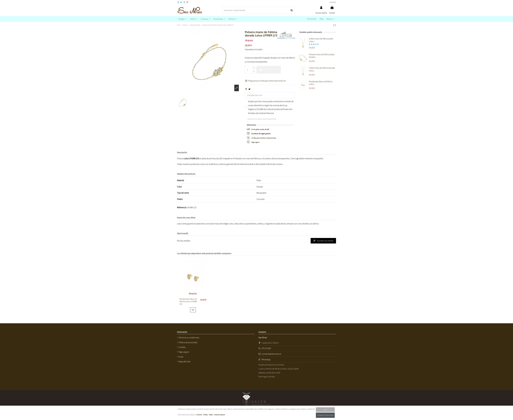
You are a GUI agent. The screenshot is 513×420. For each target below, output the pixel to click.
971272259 (266, 348)
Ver (193, 310)
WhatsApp (266, 359)
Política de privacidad (188, 342)
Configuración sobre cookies (325, 415)
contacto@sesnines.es (271, 354)
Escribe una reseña (323, 241)
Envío (181, 357)
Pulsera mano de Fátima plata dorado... (322, 56)
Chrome (199, 415)
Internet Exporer (220, 415)
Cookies (182, 347)
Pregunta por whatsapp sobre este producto (267, 81)
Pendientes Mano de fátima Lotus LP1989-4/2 (188, 301)
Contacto (333, 2)
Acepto (325, 410)
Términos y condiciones (189, 338)
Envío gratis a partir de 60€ (260, 129)
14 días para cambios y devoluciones (264, 138)
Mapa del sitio (184, 362)
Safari (211, 415)
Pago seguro (255, 142)
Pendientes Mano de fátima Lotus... (321, 83)
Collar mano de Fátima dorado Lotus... (322, 69)
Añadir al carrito (269, 70)
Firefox (205, 415)
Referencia (182, 207)
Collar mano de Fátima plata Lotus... (321, 40)
